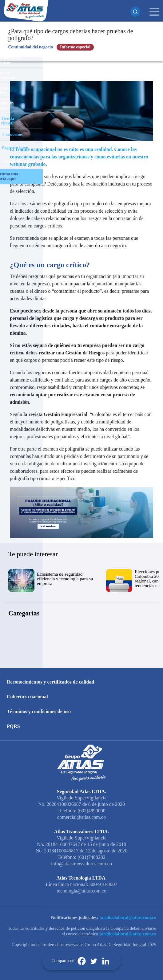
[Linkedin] (106, 961)
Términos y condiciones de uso (39, 711)
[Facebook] (82, 961)
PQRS (13, 726)
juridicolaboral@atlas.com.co (128, 917)
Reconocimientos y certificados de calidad (50, 682)
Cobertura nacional (27, 697)
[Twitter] (94, 961)
